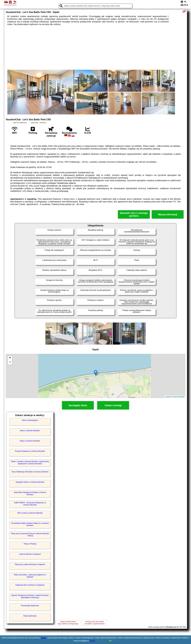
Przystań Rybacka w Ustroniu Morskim (30, 451)
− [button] (10, 362)
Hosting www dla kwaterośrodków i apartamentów (95, 623)
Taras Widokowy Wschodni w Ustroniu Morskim (30, 472)
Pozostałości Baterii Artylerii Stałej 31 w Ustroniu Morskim (30, 524)
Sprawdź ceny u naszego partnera (134, 214)
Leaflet (168, 397)
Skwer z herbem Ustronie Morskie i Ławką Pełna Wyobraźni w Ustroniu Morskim (30, 463)
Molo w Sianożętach (30, 420)
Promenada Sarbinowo (30, 606)
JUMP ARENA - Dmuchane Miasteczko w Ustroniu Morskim (30, 504)
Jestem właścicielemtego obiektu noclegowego (68, 623)
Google (44, 638)
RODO (93, 641)
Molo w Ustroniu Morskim (30, 431)
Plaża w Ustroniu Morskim (30, 441)
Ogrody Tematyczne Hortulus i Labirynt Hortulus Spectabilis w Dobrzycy (30, 596)
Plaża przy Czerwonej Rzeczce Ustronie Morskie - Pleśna (30, 535)
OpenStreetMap (179, 397)
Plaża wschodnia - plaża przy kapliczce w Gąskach (30, 576)
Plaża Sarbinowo (30, 616)
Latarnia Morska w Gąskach (30, 554)
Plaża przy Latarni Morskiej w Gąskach (30, 564)
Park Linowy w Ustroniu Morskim (30, 513)
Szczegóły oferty (78, 405)
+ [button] (10, 358)
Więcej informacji (168, 214)
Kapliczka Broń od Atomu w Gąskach (30, 585)
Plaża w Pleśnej (30, 544)
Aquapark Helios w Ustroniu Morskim (30, 482)
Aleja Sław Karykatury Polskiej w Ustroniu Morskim (30, 493)
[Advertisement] (95, 48)
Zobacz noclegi (113, 405)
